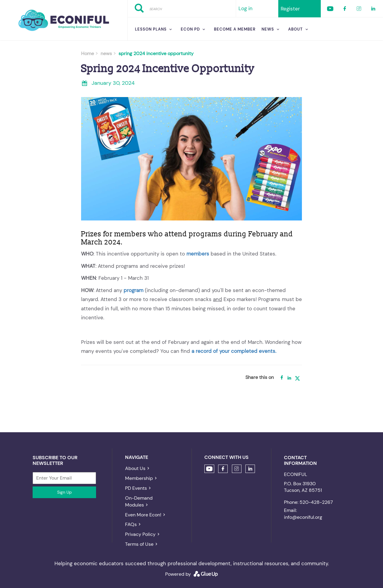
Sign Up (64, 492)
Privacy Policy (140, 534)
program (133, 290)
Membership (139, 478)
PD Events (136, 488)
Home (88, 53)
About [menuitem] (295, 29)
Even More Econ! (143, 515)
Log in (246, 8)
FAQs (131, 524)
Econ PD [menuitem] (190, 29)
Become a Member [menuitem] (235, 29)
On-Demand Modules (139, 501)
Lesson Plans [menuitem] (151, 29)
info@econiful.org (303, 517)
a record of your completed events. (234, 351)
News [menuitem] (268, 29)
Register (290, 9)
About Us (135, 468)
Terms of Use (139, 544)
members (198, 254)
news (106, 53)
